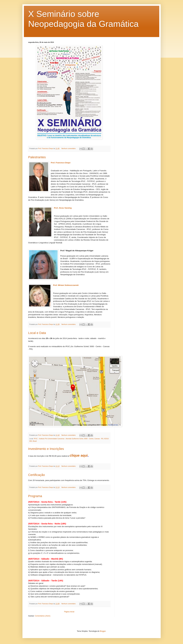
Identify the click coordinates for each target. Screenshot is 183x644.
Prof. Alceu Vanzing (63, 208)
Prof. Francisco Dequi (61, 163)
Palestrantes (37, 157)
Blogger (103, 631)
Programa (35, 496)
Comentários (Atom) (43, 616)
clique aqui (79, 455)
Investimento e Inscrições (46, 449)
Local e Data (37, 333)
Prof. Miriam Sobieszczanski (66, 285)
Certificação (37, 475)
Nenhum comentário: (69, 148)
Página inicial (69, 612)
